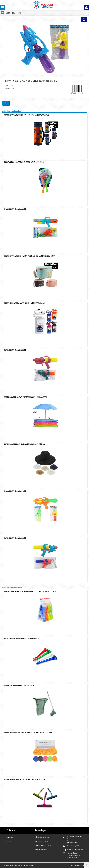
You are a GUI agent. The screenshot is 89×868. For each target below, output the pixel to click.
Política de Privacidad (42, 837)
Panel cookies (29, 865)
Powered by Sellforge (78, 865)
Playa (18, 13)
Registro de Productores (43, 845)
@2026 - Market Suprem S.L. (13, 865)
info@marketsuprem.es (75, 849)
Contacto (10, 837)
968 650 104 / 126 (73, 846)
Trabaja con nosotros (42, 850)
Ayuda (9, 841)
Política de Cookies (41, 841)
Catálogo (10, 13)
